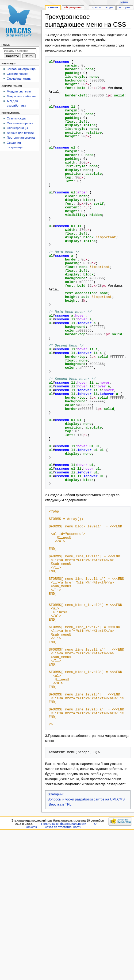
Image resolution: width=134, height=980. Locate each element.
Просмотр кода (102, 7)
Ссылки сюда (16, 118)
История (125, 7)
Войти (124, 2)
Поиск (6, 45)
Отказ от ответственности (63, 827)
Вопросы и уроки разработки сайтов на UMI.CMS (86, 799)
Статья (53, 7)
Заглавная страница (21, 69)
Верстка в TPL (60, 804)
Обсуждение (73, 7)
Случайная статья (20, 79)
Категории (55, 794)
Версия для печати (20, 133)
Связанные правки (20, 123)
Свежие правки (18, 74)
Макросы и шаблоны (21, 96)
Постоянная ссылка (21, 138)
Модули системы (19, 91)
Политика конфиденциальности (64, 824)
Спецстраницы (17, 128)
